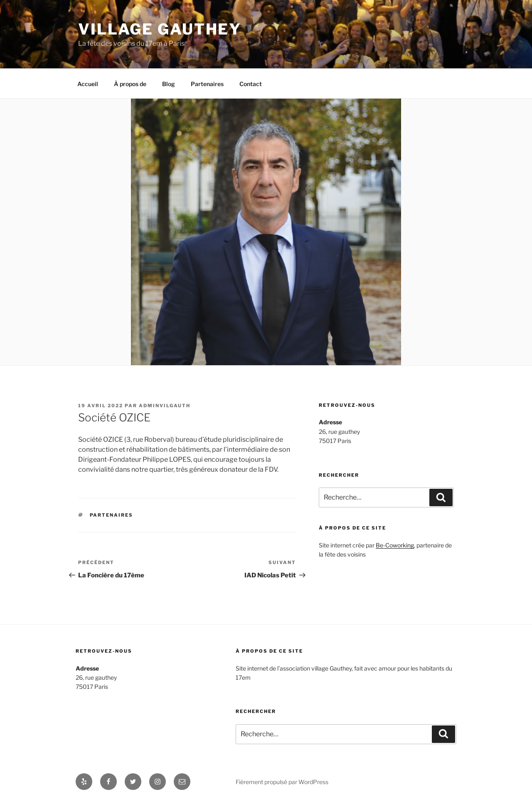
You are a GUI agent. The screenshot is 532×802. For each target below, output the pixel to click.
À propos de (130, 84)
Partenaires (207, 84)
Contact (251, 84)
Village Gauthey (160, 29)
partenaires (112, 515)
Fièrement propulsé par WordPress (282, 782)
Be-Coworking (395, 545)
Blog (169, 84)
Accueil (88, 84)
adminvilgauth (165, 406)
